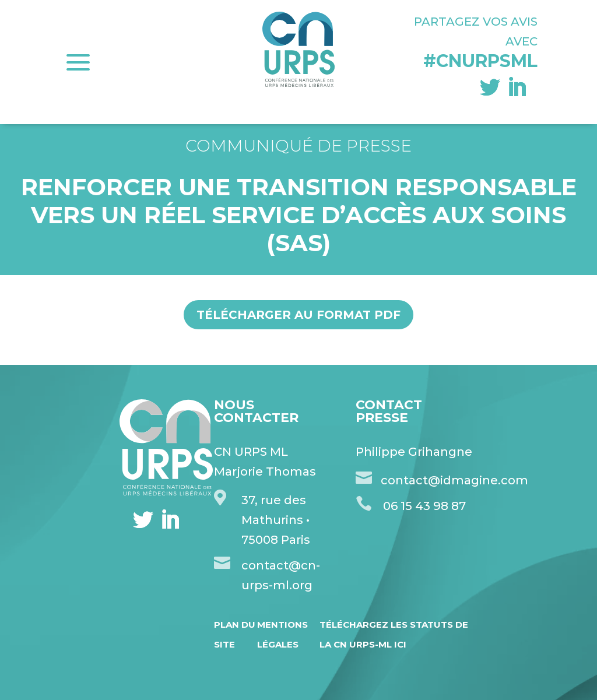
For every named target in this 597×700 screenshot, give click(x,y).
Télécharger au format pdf (298, 315)
